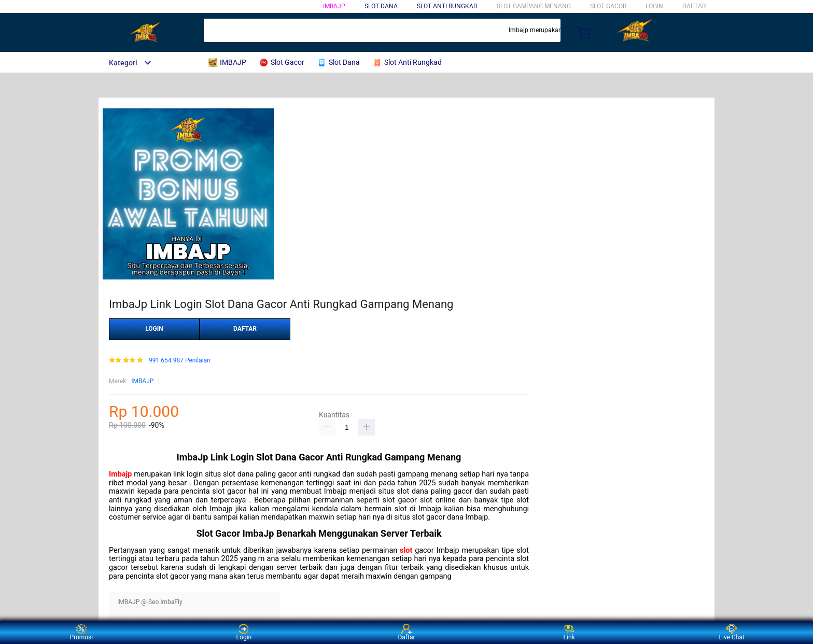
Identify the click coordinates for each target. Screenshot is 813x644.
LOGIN (654, 6)
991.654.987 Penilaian (180, 361)
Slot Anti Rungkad (447, 6)
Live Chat (732, 632)
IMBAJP (334, 6)
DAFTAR (694, 6)
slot (406, 550)
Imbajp (120, 474)
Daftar (406, 632)
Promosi (81, 632)
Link (569, 632)
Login (244, 632)
